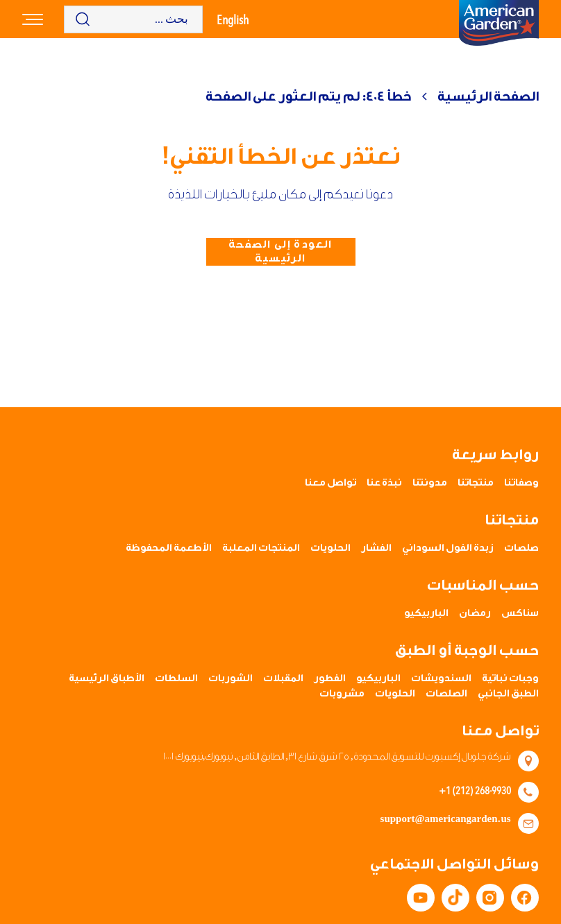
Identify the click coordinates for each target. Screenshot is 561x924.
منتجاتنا (476, 483)
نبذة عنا (384, 483)
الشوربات (231, 678)
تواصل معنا (330, 483)
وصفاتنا (521, 483)
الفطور (330, 678)
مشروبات (342, 694)
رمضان (475, 613)
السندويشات (441, 678)
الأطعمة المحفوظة (169, 548)
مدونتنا (430, 483)
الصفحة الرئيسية (488, 96)
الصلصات (446, 694)
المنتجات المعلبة (261, 548)
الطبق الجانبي (508, 694)
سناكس (520, 613)
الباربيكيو (426, 613)
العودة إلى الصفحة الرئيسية (280, 251)
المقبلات (283, 678)
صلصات (521, 548)
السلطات (176, 678)
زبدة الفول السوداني (448, 548)
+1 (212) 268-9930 (475, 790)
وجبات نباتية (510, 678)
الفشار (376, 548)
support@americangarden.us (446, 819)
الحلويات (330, 548)
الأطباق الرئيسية (107, 678)
